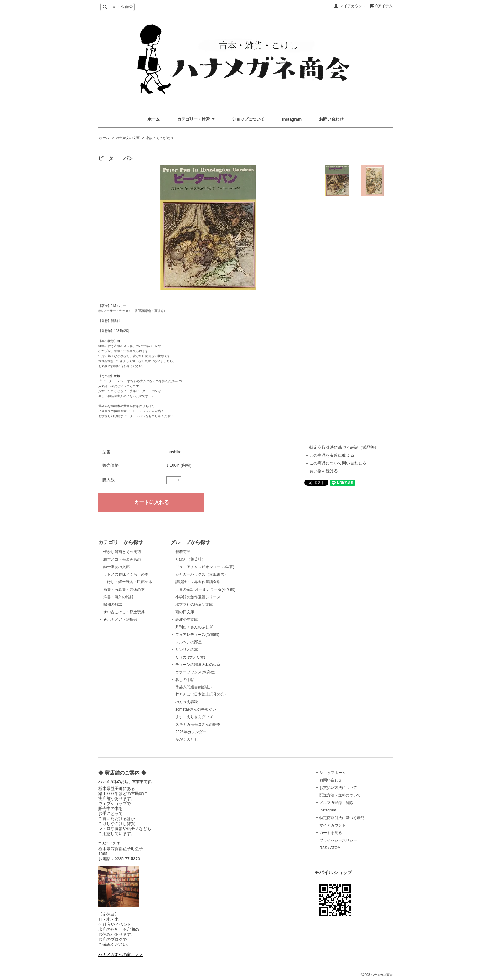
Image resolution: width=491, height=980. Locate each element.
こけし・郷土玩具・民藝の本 (128, 582)
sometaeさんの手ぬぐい (196, 709)
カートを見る (331, 833)
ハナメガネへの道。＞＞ (121, 954)
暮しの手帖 (185, 680)
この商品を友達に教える (332, 455)
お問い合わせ (331, 119)
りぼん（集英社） (190, 559)
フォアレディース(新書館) (197, 635)
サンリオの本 (187, 650)
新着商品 (183, 552)
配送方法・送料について (340, 795)
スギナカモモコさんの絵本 (198, 724)
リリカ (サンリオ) (190, 657)
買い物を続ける (324, 471)
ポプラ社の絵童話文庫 (194, 604)
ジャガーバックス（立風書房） (202, 574)
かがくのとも (187, 739)
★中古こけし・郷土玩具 (124, 612)
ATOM (335, 848)
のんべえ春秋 (187, 702)
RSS (323, 848)
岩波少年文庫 (187, 620)
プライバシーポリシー (338, 840)
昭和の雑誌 (113, 604)
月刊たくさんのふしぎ (194, 627)
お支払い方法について (338, 788)
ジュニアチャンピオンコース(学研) (205, 567)
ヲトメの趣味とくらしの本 (126, 574)
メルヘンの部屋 (189, 642)
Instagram (292, 119)
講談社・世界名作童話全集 (198, 582)
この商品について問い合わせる (338, 463)
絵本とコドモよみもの (122, 559)
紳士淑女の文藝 (128, 138)
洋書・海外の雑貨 (118, 597)
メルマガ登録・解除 (336, 803)
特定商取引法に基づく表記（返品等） (344, 447)
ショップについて (248, 119)
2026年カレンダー (191, 732)
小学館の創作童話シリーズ (198, 597)
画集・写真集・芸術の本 (124, 589)
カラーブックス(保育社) (195, 672)
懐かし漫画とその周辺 (122, 552)
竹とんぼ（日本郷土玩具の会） (202, 694)
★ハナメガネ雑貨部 (120, 620)
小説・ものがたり (160, 138)
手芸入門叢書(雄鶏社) (194, 687)
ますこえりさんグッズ (194, 717)
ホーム (154, 119)
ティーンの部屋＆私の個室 (198, 665)
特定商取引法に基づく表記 (342, 818)
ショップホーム (333, 773)
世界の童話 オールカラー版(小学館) (205, 589)
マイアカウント (353, 6)
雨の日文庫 (185, 612)
